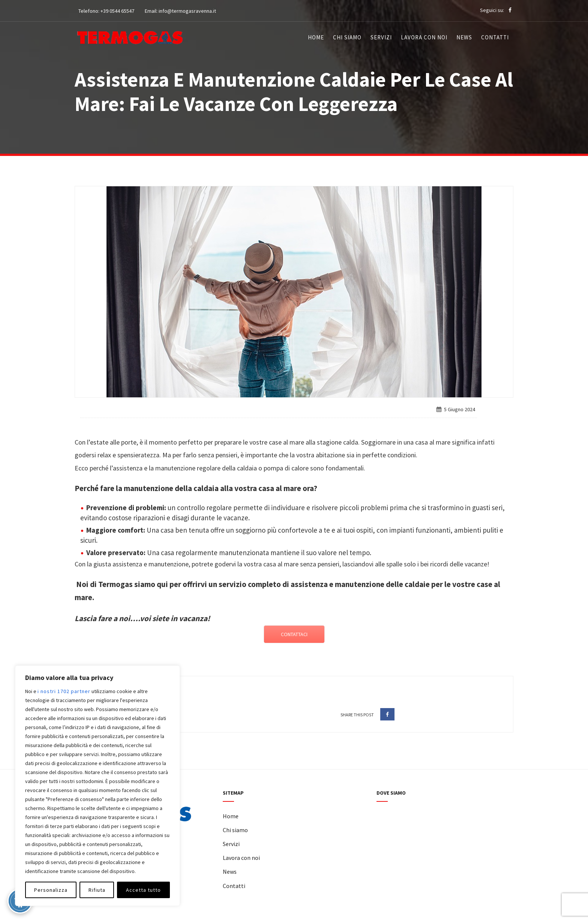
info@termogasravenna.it (187, 11)
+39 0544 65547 (117, 11)
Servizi (381, 37)
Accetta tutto (143, 890)
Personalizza (51, 890)
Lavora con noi (424, 37)
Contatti (495, 37)
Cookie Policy (332, 916)
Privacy (304, 916)
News (464, 37)
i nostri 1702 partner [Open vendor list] (64, 691)
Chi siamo (347, 37)
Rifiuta (97, 890)
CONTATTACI (294, 634)
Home (316, 37)
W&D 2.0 (381, 916)
